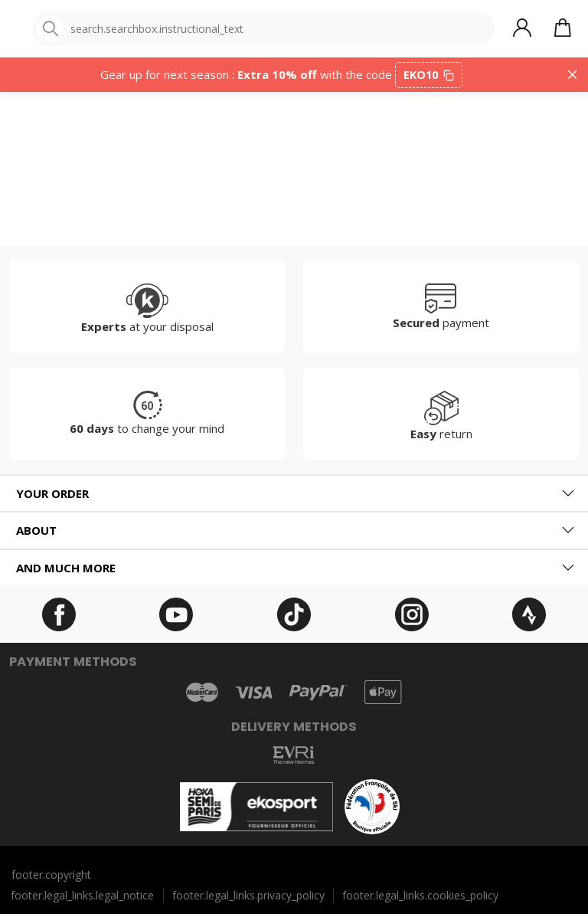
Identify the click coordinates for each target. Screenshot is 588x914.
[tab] (294, 494)
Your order (52, 493)
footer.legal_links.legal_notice (82, 895)
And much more (66, 568)
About (36, 530)
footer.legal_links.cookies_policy (420, 895)
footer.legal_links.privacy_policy (248, 895)
